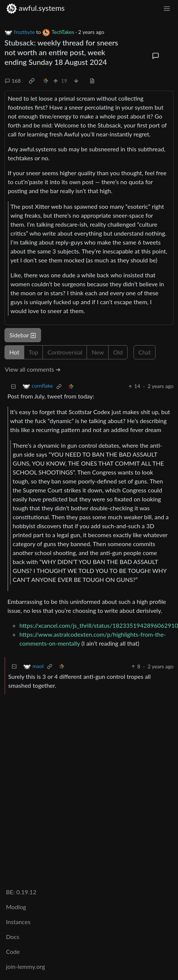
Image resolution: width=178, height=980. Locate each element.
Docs (13, 937)
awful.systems (35, 8)
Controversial (65, 352)
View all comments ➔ (33, 369)
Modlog (16, 907)
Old (118, 352)
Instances (18, 922)
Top (34, 352)
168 (13, 81)
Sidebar (23, 335)
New (98, 352)
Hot (14, 352)
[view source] (92, 81)
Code (13, 951)
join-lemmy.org (25, 966)
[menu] (167, 8)
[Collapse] (13, 386)
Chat (145, 352)
